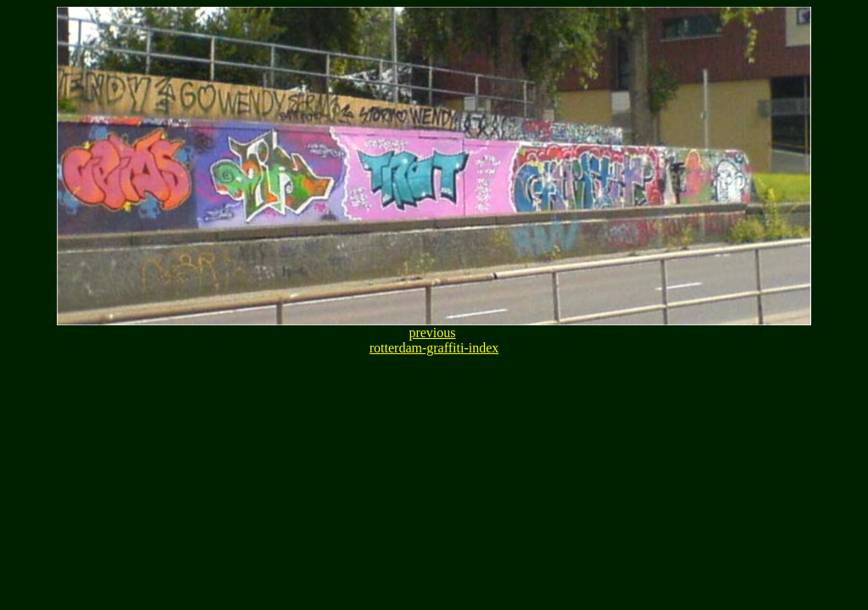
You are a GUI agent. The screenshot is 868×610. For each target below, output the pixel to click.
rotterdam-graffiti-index (434, 348)
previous (432, 333)
